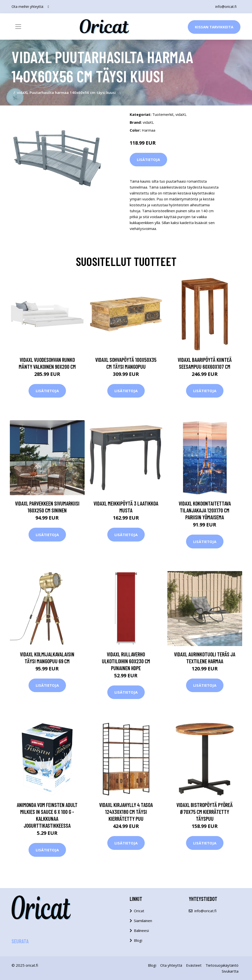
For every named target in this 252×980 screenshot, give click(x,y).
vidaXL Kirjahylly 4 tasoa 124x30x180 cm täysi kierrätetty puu (126, 812)
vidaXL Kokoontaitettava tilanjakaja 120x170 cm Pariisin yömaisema (205, 510)
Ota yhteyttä (171, 965)
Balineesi (141, 930)
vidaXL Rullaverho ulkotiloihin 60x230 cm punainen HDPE (126, 661)
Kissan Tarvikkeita (214, 27)
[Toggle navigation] (18, 27)
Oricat (139, 911)
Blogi (138, 940)
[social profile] (48, 7)
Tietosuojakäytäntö (222, 965)
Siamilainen (143, 921)
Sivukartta (230, 971)
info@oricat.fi (226, 7)
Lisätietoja (148, 159)
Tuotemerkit (163, 114)
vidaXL (181, 114)
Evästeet (194, 965)
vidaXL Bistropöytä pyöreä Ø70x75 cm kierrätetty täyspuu (205, 812)
